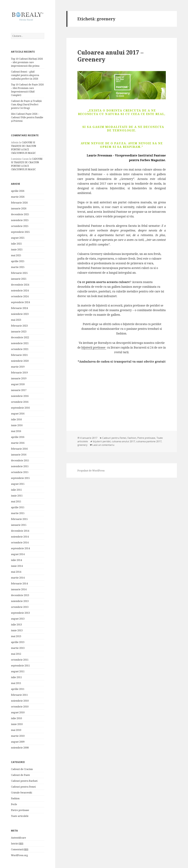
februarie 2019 (19, 373)
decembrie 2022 (20, 337)
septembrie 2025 (20, 232)
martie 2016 (18, 443)
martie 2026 (18, 197)
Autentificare (19, 838)
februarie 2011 (19, 695)
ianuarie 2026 (19, 208)
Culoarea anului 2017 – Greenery (110, 56)
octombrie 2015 (20, 472)
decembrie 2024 (20, 285)
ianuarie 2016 (19, 455)
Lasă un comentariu (103, 445)
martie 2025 (18, 267)
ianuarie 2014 (19, 589)
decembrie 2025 (20, 214)
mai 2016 (16, 431)
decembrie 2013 (20, 595)
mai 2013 (16, 636)
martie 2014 (18, 578)
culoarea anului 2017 (123, 441)
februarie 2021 (19, 355)
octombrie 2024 (20, 296)
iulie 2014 (16, 560)
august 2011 (18, 671)
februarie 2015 (19, 519)
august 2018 (18, 384)
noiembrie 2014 (20, 537)
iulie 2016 (16, 419)
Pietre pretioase (20, 810)
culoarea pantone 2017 (149, 441)
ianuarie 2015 (19, 525)
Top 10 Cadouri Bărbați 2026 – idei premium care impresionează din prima (27, 62)
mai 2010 (16, 730)
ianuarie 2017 (19, 390)
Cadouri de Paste (20, 775)
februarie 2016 (19, 449)
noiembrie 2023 (20, 314)
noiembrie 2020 (20, 361)
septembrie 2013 (20, 613)
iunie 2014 (17, 566)
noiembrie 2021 (20, 343)
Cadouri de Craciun (22, 769)
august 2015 (18, 484)
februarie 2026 (19, 203)
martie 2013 (18, 648)
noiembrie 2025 (20, 220)
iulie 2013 (16, 625)
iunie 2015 (17, 496)
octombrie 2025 (20, 226)
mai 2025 (16, 255)
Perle (14, 804)
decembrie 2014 (20, 531)
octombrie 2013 (20, 607)
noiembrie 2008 (20, 748)
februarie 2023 (19, 326)
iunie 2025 (17, 249)
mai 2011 (16, 683)
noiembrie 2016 (20, 396)
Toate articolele (20, 816)
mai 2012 (16, 654)
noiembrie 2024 (20, 291)
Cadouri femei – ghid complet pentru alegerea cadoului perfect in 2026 (25, 75)
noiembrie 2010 (20, 701)
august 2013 (18, 619)
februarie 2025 (19, 273)
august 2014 (18, 554)
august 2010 (18, 712)
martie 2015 (18, 513)
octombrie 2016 (20, 402)
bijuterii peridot (102, 441)
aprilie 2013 (18, 642)
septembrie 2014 (20, 548)
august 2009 (18, 742)
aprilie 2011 (18, 689)
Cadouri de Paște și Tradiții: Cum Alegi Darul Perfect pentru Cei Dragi (27, 104)
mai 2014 (16, 572)
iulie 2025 (16, 244)
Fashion (15, 798)
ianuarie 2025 (19, 279)
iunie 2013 (17, 630)
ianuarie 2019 (19, 378)
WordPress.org (19, 855)
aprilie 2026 (18, 191)
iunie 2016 (17, 425)
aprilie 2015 (18, 507)
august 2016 (18, 414)
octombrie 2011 (20, 660)
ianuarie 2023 (19, 332)
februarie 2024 (19, 308)
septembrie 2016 (20, 408)
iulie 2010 (16, 718)
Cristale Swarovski (22, 793)
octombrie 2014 (20, 542)
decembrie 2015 (20, 460)
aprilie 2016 (18, 437)
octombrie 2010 (20, 707)
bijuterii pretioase (94, 347)
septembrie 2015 (20, 478)
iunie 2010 (17, 724)
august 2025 (18, 238)
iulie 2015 (16, 490)
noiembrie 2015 (20, 466)
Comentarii (20, 849)
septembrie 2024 (20, 302)
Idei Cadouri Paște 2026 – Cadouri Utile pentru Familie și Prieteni (27, 117)
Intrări (17, 844)
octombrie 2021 (20, 349)
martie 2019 (18, 367)
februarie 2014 (19, 584)
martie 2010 (18, 736)
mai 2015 (16, 501)
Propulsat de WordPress (91, 471)
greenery (82, 445)
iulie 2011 (16, 677)
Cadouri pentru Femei (23, 787)
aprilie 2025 (18, 261)
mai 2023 (16, 320)
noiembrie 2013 (20, 601)
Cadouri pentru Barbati (24, 781)
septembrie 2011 (20, 666)
